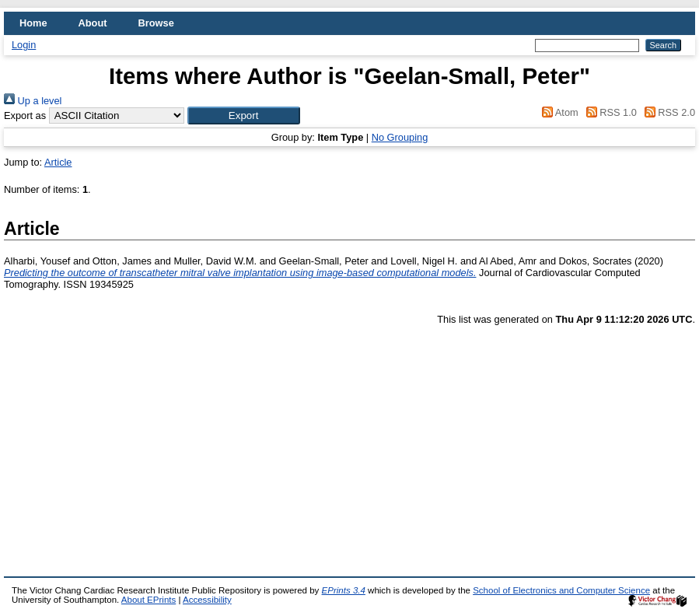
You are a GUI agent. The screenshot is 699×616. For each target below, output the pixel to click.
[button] (244, 115)
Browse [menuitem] (156, 23)
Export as (25, 115)
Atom (558, 112)
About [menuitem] (93, 23)
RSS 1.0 (609, 112)
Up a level (33, 101)
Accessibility (207, 600)
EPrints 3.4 (344, 590)
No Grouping (400, 137)
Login (24, 45)
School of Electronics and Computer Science (561, 590)
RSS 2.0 (667, 112)
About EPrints (149, 600)
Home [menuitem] (33, 23)
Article (58, 162)
